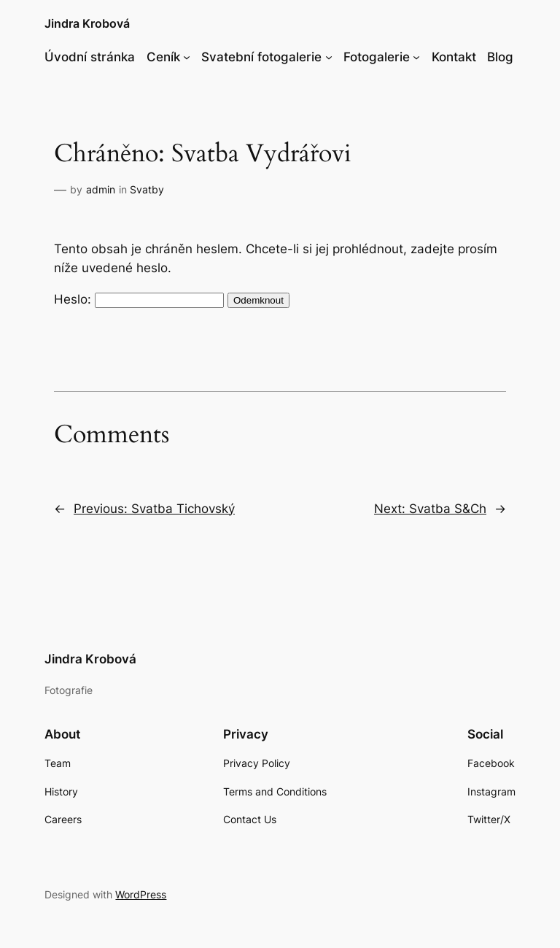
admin (101, 189)
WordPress (141, 894)
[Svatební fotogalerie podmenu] (329, 57)
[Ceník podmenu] (187, 57)
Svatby (147, 189)
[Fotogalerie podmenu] (416, 57)
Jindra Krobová (87, 23)
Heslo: (139, 299)
